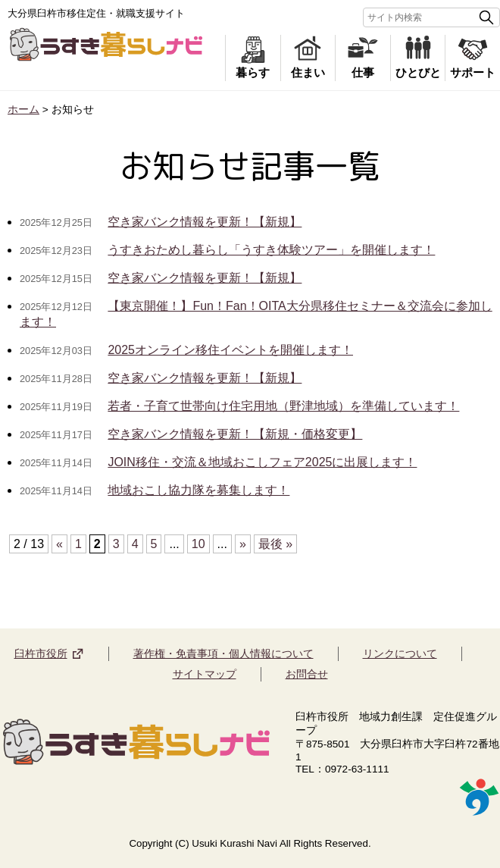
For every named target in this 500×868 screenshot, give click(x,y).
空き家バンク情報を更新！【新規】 (205, 222)
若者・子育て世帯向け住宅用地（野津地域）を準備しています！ (283, 406)
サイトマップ (205, 674)
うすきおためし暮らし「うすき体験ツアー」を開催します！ (271, 250)
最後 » (275, 544)
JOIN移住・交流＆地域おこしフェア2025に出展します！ (262, 462)
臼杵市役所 (41, 653)
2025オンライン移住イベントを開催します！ (230, 350)
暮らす (253, 75)
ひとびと (418, 75)
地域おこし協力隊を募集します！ (198, 490)
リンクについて (400, 653)
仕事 (363, 75)
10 (198, 544)
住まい (308, 75)
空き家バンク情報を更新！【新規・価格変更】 (235, 434)
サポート (473, 75)
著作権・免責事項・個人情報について (223, 653)
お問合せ (307, 674)
